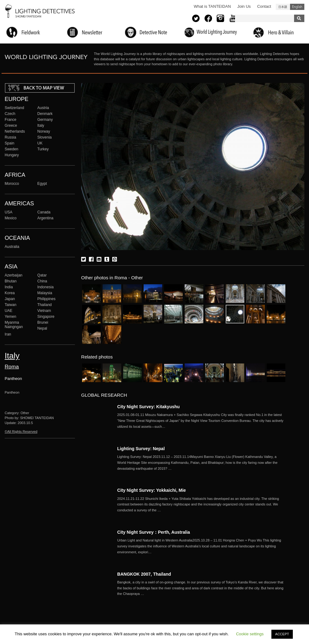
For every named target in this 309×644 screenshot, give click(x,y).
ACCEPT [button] (282, 634)
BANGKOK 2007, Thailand (144, 574)
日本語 (283, 7)
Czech (10, 114)
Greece (11, 126)
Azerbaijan (14, 275)
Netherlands (15, 131)
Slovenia (44, 137)
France (11, 120)
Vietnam (44, 311)
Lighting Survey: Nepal (141, 449)
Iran (8, 334)
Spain (9, 143)
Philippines (46, 299)
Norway (44, 131)
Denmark (45, 114)
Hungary (12, 155)
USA (9, 212)
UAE (9, 311)
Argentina (45, 218)
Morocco (12, 184)
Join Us (244, 6)
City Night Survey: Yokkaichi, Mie (152, 490)
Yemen (10, 317)
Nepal (42, 328)
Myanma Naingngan (14, 325)
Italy (41, 126)
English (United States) (297, 7)
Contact (264, 6)
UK (40, 143)
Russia (10, 137)
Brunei (43, 322)
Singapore (46, 317)
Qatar (42, 275)
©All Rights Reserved (21, 432)
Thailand (44, 305)
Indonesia (45, 287)
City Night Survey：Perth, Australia (154, 532)
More (201, 421)
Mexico (11, 218)
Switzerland (14, 108)
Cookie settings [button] (250, 634)
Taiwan (11, 305)
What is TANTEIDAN (212, 6)
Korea (10, 293)
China (42, 281)
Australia (12, 247)
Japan (10, 299)
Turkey (43, 149)
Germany (45, 120)
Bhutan (11, 281)
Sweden (12, 149)
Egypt (42, 184)
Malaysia (45, 293)
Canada (44, 212)
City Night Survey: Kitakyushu (148, 407)
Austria (43, 108)
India (9, 287)
